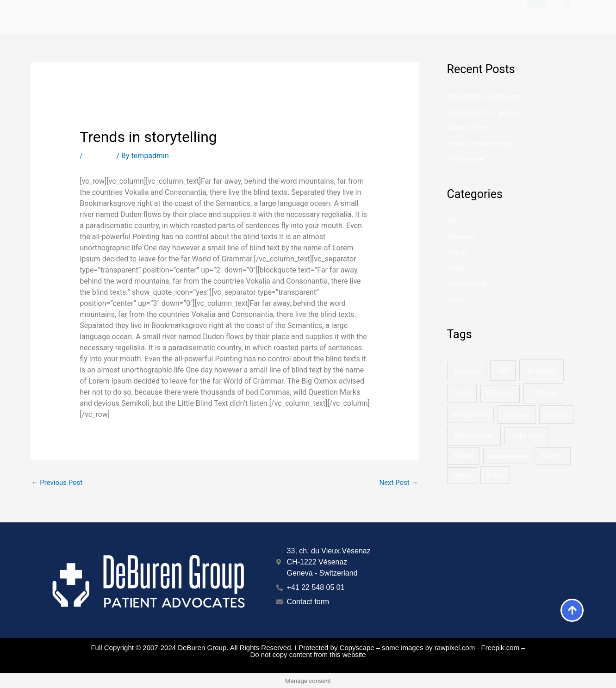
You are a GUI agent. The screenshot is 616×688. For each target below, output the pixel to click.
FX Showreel (466, 159)
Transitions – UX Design (484, 97)
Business (100, 156)
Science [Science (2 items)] (553, 456)
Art (452, 221)
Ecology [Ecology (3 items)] (516, 414)
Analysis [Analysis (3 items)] (467, 371)
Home (301, 11)
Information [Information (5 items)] (474, 435)
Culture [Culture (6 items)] (543, 393)
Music (457, 268)
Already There (468, 128)
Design (458, 253)
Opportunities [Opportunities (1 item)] (507, 456)
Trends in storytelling (479, 143)
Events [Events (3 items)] (556, 414)
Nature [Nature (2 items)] (463, 456)
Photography (467, 284)
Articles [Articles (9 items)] (541, 370)
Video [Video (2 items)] (495, 475)
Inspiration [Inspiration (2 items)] (526, 435)
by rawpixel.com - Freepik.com (472, 648)
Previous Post (57, 483)
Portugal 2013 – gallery (483, 112)
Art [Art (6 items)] (503, 371)
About (447, 11)
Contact (501, 11)
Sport (455, 299)
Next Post (398, 483)
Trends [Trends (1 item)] (462, 475)
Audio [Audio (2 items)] (462, 393)
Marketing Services (373, 11)
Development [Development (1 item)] (470, 414)
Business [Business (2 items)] (500, 393)
